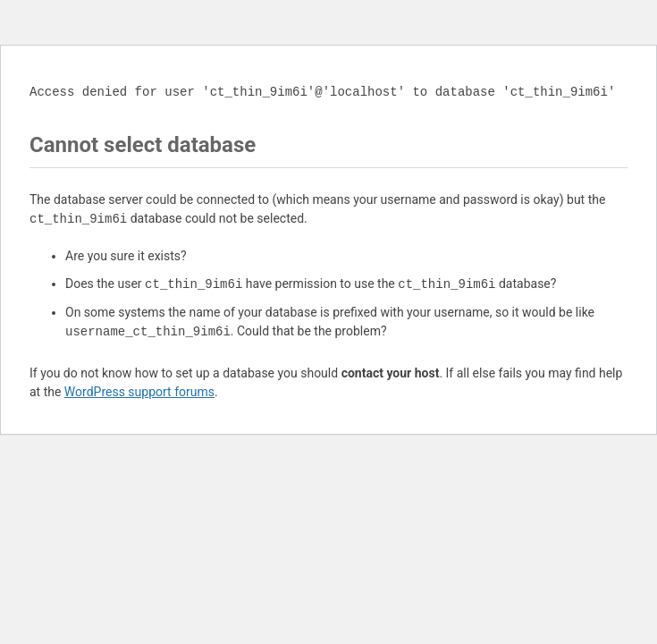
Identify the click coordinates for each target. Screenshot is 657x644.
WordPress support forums (139, 392)
